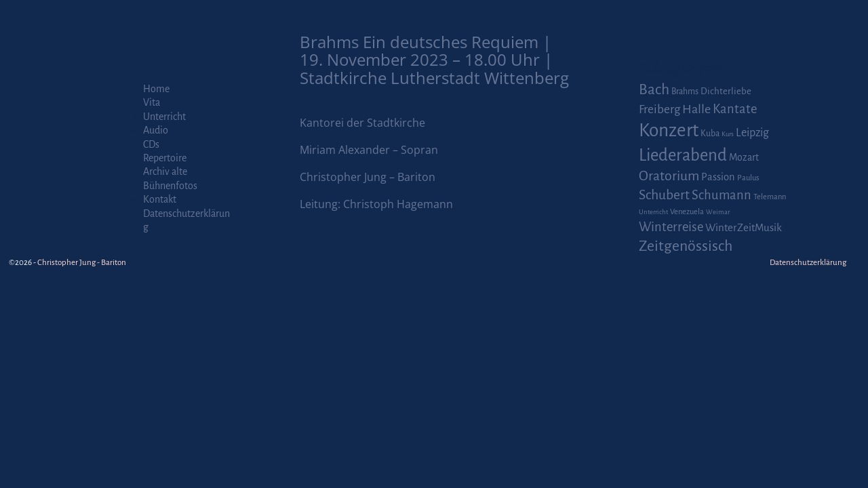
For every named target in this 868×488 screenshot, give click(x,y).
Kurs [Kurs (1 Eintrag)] (728, 134)
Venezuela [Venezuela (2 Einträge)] (687, 212)
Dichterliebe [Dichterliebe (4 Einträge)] (726, 91)
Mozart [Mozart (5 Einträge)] (744, 157)
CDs (151, 144)
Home (156, 89)
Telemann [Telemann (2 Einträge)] (770, 197)
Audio (156, 130)
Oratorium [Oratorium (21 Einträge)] (669, 176)
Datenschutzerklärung (808, 263)
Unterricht (164, 117)
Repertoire (165, 158)
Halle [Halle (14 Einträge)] (696, 109)
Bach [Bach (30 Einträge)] (654, 89)
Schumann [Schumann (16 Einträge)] (722, 195)
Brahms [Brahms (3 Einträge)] (685, 91)
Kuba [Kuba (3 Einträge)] (710, 134)
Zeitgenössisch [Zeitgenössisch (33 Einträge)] (686, 246)
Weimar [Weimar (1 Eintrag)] (718, 212)
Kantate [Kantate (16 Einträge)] (735, 109)
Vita (152, 102)
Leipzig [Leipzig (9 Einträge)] (752, 133)
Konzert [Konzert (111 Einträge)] (669, 130)
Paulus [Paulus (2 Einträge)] (748, 178)
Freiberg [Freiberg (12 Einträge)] (659, 109)
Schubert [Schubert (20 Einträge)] (664, 195)
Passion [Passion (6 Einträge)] (718, 177)
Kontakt (160, 199)
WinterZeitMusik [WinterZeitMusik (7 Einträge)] (744, 227)
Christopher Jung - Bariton (82, 263)
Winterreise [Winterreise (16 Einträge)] (671, 227)
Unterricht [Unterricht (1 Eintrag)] (653, 212)
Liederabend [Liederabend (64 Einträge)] (683, 155)
